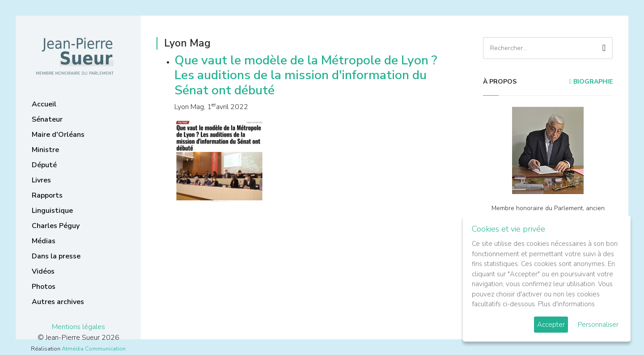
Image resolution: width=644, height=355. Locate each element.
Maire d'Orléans (58, 135)
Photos (44, 287)
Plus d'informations (566, 304)
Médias (44, 241)
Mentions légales (78, 327)
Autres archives (58, 302)
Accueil (44, 104)
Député (44, 165)
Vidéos (43, 271)
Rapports (47, 195)
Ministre (45, 150)
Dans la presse (56, 256)
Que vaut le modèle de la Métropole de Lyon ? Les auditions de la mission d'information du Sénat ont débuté (306, 75)
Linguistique (52, 211)
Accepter (551, 325)
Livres (41, 180)
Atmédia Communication (94, 349)
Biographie (591, 82)
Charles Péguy (56, 226)
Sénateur (47, 119)
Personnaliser (598, 325)
